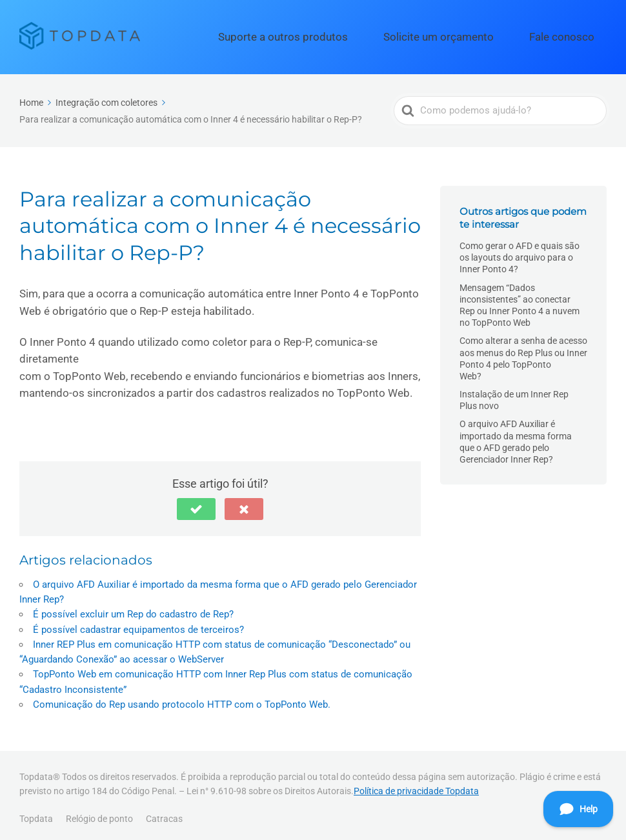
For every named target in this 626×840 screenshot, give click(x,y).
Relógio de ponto (99, 813)
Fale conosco (572, 34)
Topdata (36, 813)
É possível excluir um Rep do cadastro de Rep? (133, 609)
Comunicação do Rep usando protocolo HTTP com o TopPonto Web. (182, 699)
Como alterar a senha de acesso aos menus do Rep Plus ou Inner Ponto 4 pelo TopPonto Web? (523, 353)
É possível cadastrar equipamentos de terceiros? (138, 624)
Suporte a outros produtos (346, 34)
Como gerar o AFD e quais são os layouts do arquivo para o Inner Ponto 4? (520, 252)
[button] (196, 503)
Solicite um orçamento (473, 34)
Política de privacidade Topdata (416, 785)
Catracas (164, 813)
